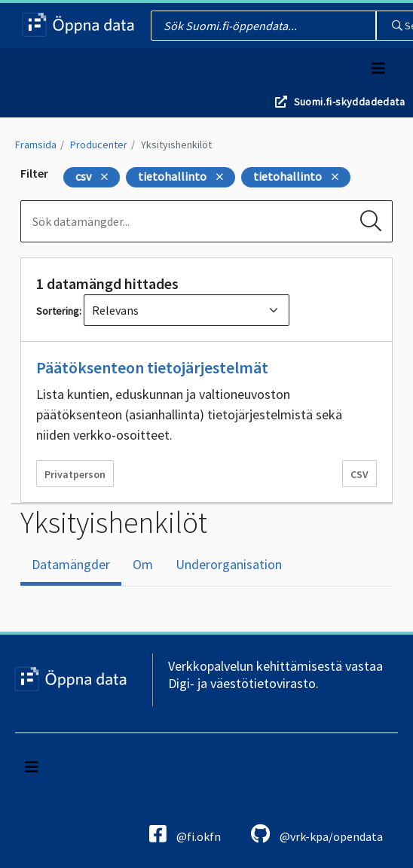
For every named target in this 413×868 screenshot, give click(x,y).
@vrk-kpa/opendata (317, 834)
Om (143, 564)
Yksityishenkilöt (176, 145)
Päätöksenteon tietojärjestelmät (152, 367)
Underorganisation (229, 564)
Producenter (99, 145)
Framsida (36, 145)
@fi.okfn (185, 834)
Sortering (58, 311)
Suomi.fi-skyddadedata (349, 102)
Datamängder (71, 564)
